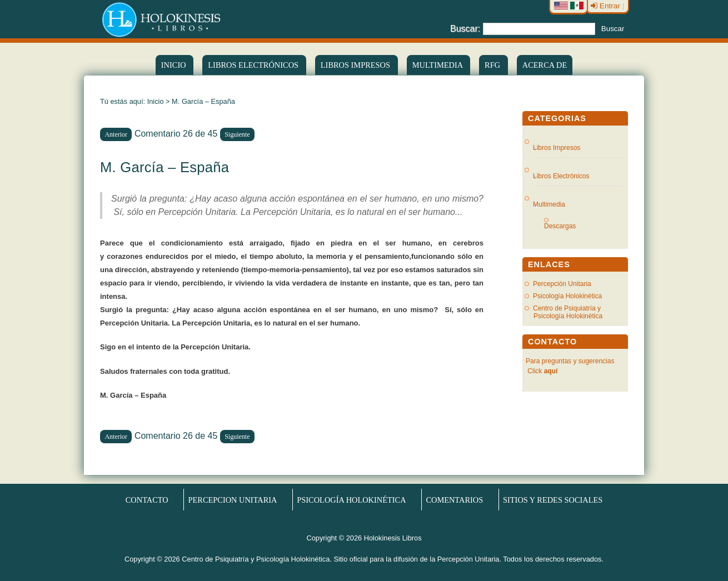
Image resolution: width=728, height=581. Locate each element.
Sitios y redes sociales (553, 500)
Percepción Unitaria (562, 284)
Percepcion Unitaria (233, 500)
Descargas (564, 226)
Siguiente (237, 134)
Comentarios (454, 500)
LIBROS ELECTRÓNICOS (254, 65)
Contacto (147, 500)
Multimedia (438, 65)
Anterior (116, 134)
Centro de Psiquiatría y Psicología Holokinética (568, 312)
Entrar (607, 6)
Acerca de (545, 65)
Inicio (174, 65)
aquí (551, 371)
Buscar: (465, 28)
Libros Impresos (356, 65)
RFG (493, 65)
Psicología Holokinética (567, 296)
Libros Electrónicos (561, 176)
